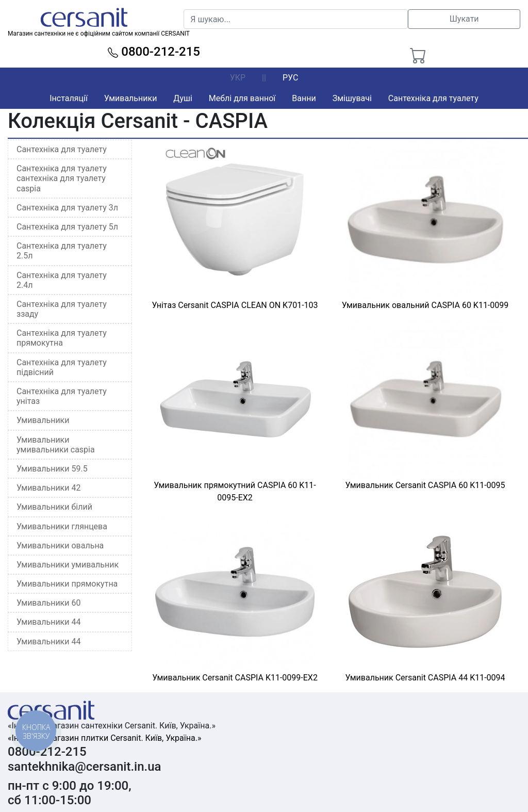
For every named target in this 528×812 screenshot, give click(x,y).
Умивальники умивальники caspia (56, 445)
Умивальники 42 (48, 488)
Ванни (304, 98)
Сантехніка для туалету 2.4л (62, 280)
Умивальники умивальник (68, 565)
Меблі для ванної (242, 98)
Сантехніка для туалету (433, 98)
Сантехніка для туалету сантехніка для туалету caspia (62, 178)
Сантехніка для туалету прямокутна (62, 338)
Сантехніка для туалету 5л (67, 227)
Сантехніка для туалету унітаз (62, 396)
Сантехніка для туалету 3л (67, 208)
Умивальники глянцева (62, 526)
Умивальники (131, 98)
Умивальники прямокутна (67, 584)
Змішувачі (352, 98)
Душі (183, 98)
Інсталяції (69, 98)
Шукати (464, 19)
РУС (290, 78)
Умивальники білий (54, 507)
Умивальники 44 (48, 622)
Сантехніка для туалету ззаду (62, 309)
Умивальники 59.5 (52, 469)
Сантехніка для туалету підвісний (62, 367)
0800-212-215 (154, 52)
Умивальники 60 (48, 603)
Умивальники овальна (60, 546)
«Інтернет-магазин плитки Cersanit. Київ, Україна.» (104, 738)
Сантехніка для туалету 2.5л (62, 251)
